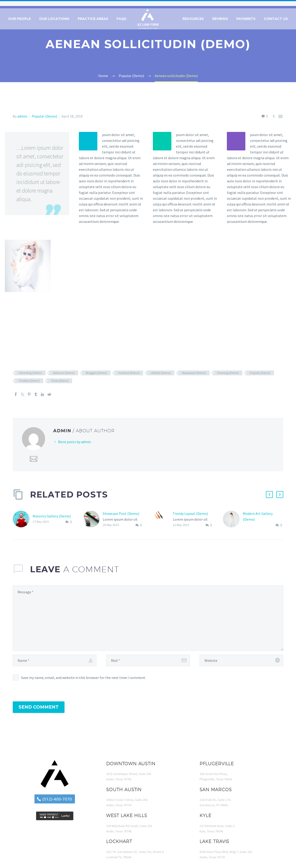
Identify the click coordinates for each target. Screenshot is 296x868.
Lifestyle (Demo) (161, 373)
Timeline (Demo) (29, 381)
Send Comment (39, 707)
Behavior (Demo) (64, 373)
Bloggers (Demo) (96, 373)
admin (22, 116)
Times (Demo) (60, 381)
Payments (246, 19)
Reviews (220, 19)
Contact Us (276, 19)
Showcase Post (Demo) (121, 513)
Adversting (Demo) (30, 373)
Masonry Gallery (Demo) (52, 516)
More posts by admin (74, 442)
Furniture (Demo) (129, 373)
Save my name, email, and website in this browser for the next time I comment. (83, 678)
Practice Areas (93, 19)
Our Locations (54, 19)
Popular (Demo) (44, 116)
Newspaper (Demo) (194, 373)
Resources (193, 19)
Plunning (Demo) (228, 373)
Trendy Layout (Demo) (190, 513)
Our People (19, 19)
